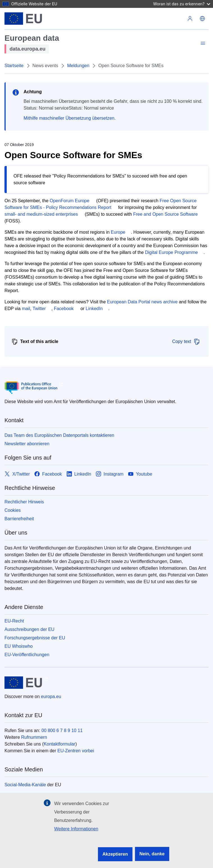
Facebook (64, 309)
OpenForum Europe (69, 201)
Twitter (39, 309)
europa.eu (51, 697)
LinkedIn (94, 309)
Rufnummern (34, 737)
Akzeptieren (115, 854)
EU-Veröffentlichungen (27, 655)
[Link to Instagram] (110, 474)
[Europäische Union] (23, 19)
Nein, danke (152, 854)
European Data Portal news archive (142, 302)
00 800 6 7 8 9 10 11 (62, 730)
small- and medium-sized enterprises (41, 214)
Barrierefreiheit (19, 519)
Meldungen (78, 66)
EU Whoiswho (19, 646)
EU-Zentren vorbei (76, 751)
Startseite (14, 66)
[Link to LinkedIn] (79, 474)
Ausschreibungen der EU (29, 629)
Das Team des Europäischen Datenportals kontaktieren (59, 435)
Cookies (13, 510)
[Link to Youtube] (140, 474)
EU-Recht (14, 621)
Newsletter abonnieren (27, 444)
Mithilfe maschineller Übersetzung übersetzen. (70, 118)
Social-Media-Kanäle (25, 785)
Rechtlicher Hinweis (24, 502)
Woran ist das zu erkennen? (182, 4)
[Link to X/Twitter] (17, 474)
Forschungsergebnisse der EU (35, 638)
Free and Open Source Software (165, 214)
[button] (202, 19)
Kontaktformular (60, 744)
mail (26, 309)
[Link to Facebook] (48, 474)
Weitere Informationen (76, 829)
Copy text (186, 342)
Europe (118, 232)
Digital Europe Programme (172, 252)
